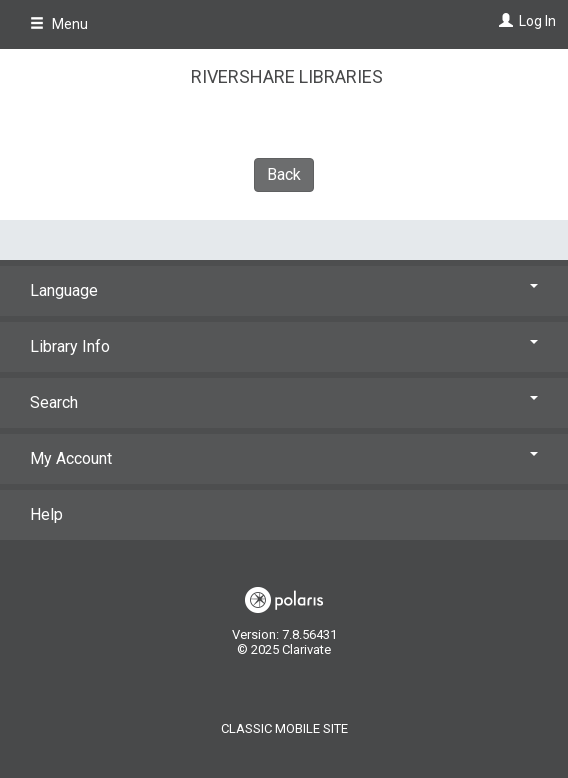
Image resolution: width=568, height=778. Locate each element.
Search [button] (284, 402)
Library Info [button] (284, 346)
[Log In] (503, 21)
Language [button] (284, 290)
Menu (59, 24)
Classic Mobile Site (284, 728)
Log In (537, 21)
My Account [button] (284, 458)
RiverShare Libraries (287, 76)
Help (46, 514)
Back (284, 174)
